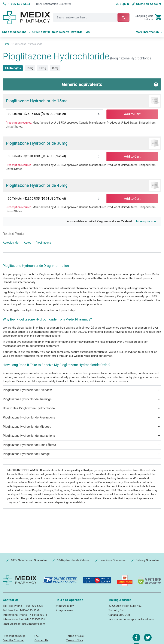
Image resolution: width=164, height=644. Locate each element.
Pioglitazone (43, 243)
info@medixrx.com (33, 624)
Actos (28, 243)
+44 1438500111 (38, 615)
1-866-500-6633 (33, 606)
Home (6, 44)
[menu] (67, 32)
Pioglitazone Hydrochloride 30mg (37, 143)
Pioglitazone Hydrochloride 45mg (37, 185)
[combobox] (91, 17)
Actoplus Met (11, 243)
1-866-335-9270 (30, 610)
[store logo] (27, 18)
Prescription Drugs (14, 636)
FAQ (37, 636)
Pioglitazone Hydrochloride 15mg (37, 101)
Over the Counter (13, 640)
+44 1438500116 (35, 619)
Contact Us (41, 640)
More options (144, 221)
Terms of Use (75, 640)
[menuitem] (16, 32)
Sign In (124, 4)
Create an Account (149, 4)
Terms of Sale (75, 636)
